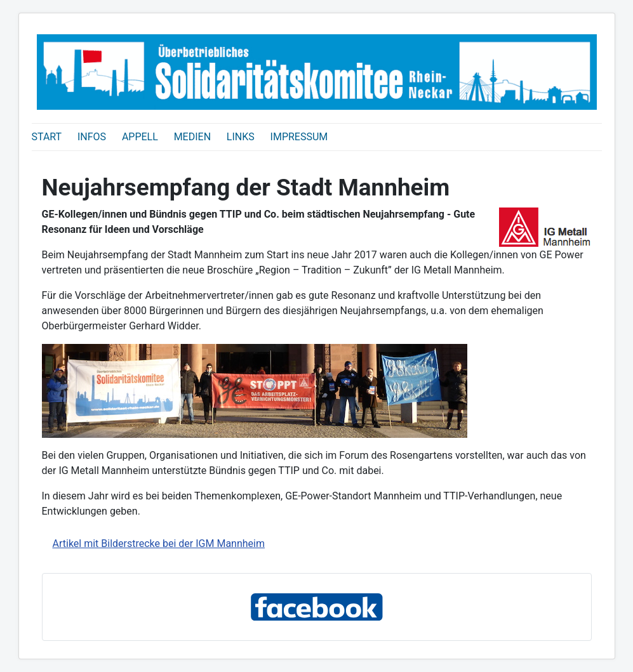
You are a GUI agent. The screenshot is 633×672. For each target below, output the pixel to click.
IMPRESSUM (299, 137)
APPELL (140, 137)
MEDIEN (192, 137)
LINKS (241, 137)
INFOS (92, 137)
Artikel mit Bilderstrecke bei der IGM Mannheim (159, 544)
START (47, 137)
